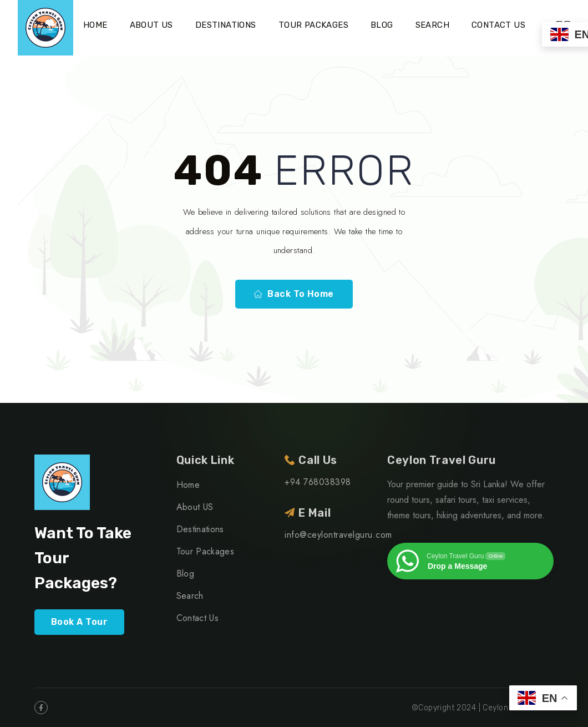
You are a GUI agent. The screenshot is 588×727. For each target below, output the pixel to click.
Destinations (226, 25)
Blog (382, 25)
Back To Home (294, 294)
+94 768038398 (318, 482)
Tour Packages (313, 25)
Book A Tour (79, 622)
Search (432, 25)
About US (151, 25)
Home (95, 25)
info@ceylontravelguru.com (338, 535)
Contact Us (498, 25)
